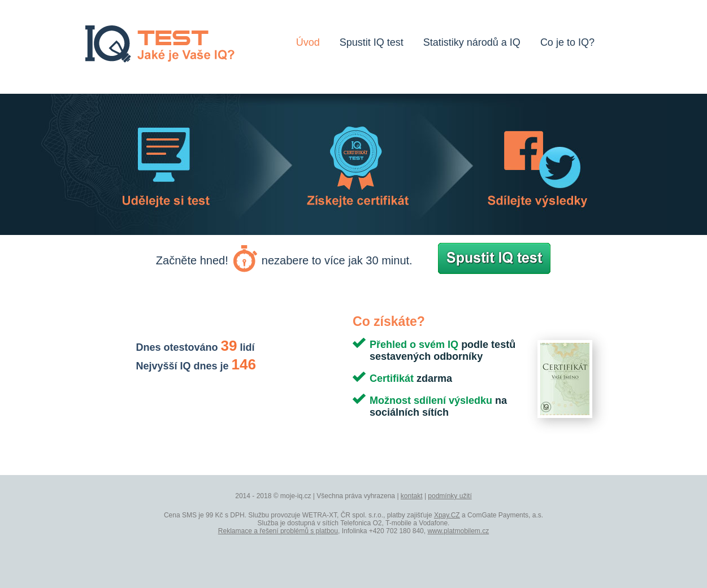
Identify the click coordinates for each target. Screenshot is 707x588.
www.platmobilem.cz (458, 531)
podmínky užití (450, 496)
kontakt (412, 496)
